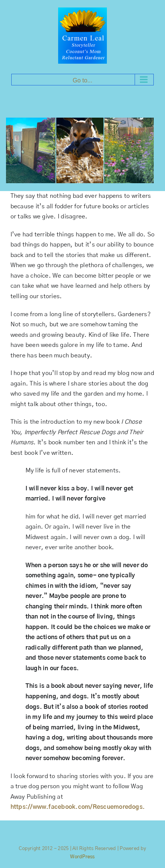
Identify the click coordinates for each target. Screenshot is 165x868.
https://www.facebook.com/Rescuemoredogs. (78, 807)
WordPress (82, 857)
